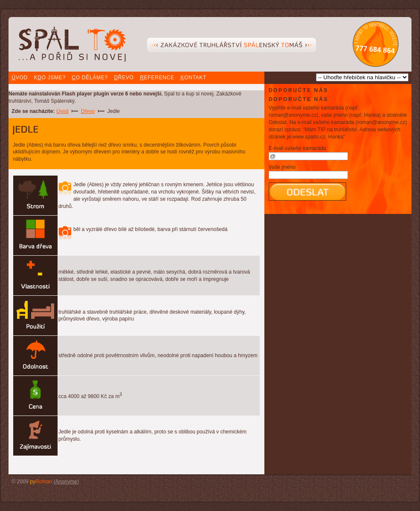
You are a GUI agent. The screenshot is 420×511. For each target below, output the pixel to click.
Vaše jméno (282, 167)
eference (157, 78)
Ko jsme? (49, 78)
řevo (124, 78)
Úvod (62, 111)
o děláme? (90, 78)
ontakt (193, 78)
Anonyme (66, 482)
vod (20, 78)
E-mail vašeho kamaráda (297, 148)
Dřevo (88, 111)
